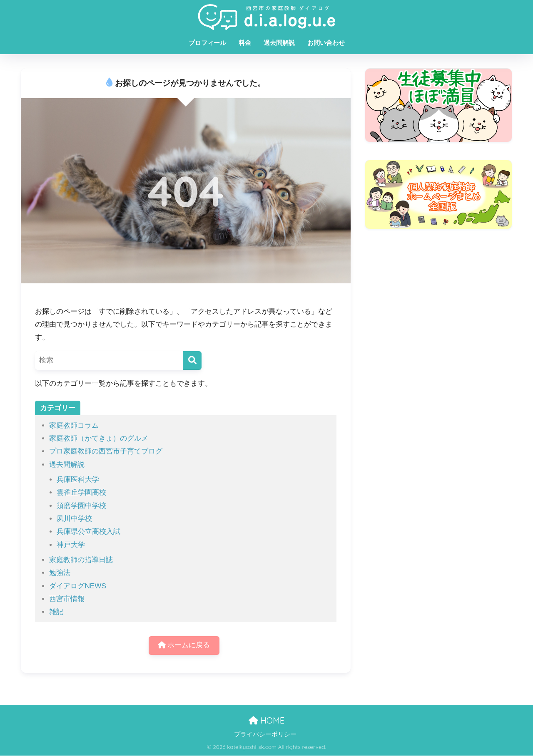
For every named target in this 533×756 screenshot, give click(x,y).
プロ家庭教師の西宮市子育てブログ (106, 451)
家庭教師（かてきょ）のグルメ (99, 438)
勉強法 (60, 573)
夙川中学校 (74, 519)
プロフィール (207, 43)
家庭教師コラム (74, 425)
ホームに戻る (184, 646)
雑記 (56, 612)
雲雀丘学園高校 (81, 492)
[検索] (192, 361)
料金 (245, 43)
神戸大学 (71, 545)
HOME (266, 720)
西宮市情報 (67, 599)
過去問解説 (279, 43)
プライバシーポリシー (265, 735)
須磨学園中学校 (81, 506)
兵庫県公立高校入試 (88, 532)
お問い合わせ (326, 43)
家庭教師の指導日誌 (81, 560)
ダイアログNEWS (77, 586)
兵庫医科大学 (78, 480)
